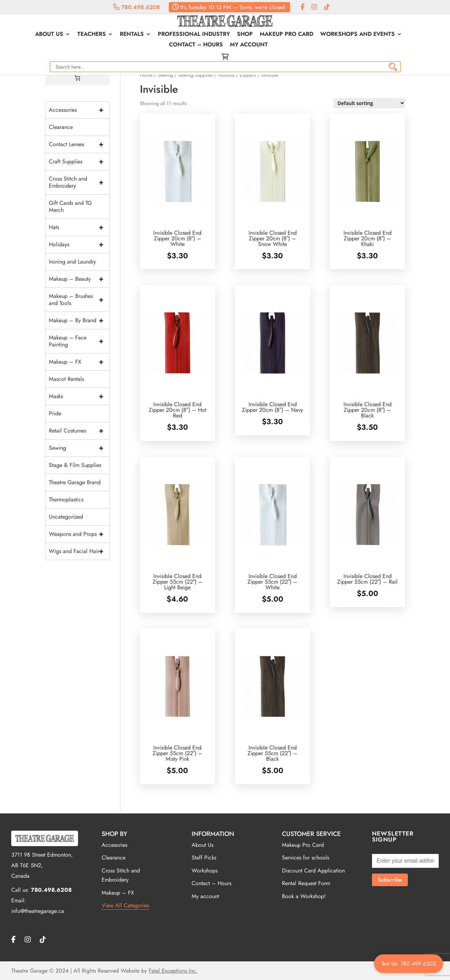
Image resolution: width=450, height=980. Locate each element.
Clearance (61, 127)
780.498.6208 (137, 7)
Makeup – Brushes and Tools (79, 300)
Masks (79, 396)
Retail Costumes (79, 431)
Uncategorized (66, 517)
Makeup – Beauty (79, 279)
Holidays (79, 245)
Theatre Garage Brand (75, 482)
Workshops (205, 871)
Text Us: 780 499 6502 (409, 964)
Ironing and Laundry (72, 262)
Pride (55, 413)
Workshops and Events (361, 35)
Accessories (79, 110)
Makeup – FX (79, 362)
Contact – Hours (200, 45)
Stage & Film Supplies (75, 465)
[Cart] (77, 78)
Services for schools (306, 858)
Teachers (95, 35)
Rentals (136, 35)
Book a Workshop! (304, 896)
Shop (249, 35)
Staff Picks (204, 858)
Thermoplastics (66, 499)
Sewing (79, 448)
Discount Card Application (313, 871)
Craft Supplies (79, 162)
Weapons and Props (79, 534)
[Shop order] (369, 103)
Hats (79, 227)
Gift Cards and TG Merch (70, 206)
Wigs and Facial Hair (79, 551)
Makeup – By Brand (79, 320)
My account (253, 45)
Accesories (114, 845)
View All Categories (125, 905)
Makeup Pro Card (290, 35)
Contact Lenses (79, 144)
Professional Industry (198, 35)
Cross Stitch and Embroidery (79, 182)
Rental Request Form (306, 883)
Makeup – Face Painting (79, 341)
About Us (53, 35)
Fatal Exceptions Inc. (173, 971)
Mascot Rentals (66, 379)
